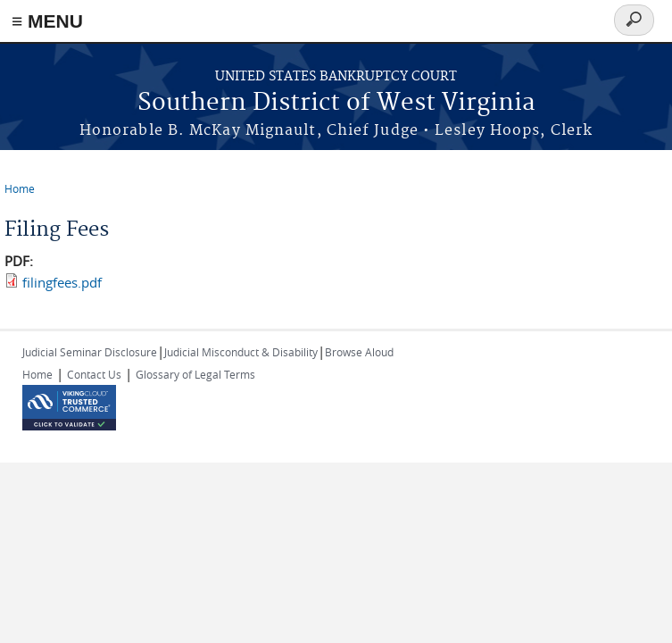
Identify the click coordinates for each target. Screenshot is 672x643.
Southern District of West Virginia (336, 103)
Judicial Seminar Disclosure (90, 352)
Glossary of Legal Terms (195, 374)
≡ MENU (47, 21)
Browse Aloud (359, 352)
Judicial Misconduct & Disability (241, 352)
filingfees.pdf (62, 282)
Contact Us (94, 374)
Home (20, 188)
